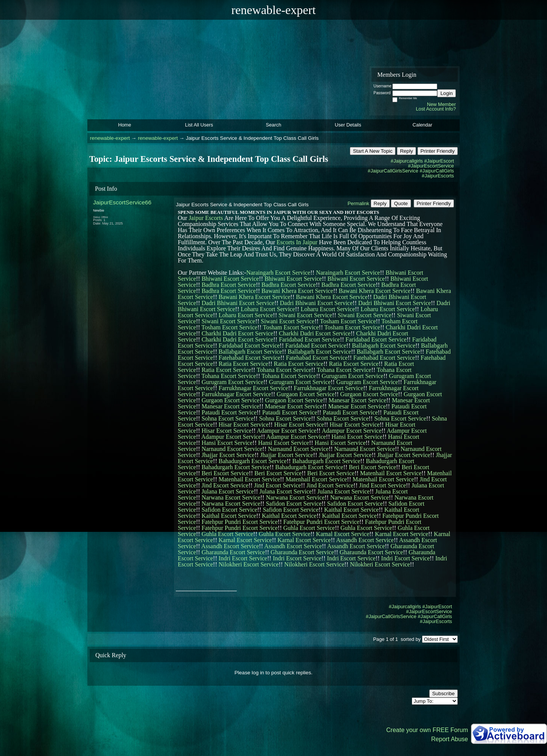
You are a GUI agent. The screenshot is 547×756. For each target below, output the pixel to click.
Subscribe (443, 694)
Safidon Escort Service (294, 504)
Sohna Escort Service (228, 418)
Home (125, 125)
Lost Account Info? (436, 109)
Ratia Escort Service (244, 364)
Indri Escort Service (243, 558)
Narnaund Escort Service (232, 449)
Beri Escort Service (372, 467)
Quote (401, 203)
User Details (348, 125)
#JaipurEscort (439, 161)
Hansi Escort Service (357, 437)
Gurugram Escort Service (353, 376)
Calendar (422, 125)
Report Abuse (450, 739)
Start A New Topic (373, 151)
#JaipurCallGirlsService (393, 171)
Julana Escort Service (228, 491)
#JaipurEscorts (438, 176)
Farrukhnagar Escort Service (254, 388)
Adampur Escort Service (287, 431)
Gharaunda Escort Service (233, 552)
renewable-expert (110, 138)
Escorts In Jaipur (297, 242)
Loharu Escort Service (268, 309)
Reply (406, 151)
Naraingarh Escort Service (278, 273)
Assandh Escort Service (365, 540)
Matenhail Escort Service (391, 473)
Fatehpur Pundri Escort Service (240, 522)
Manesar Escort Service (357, 400)
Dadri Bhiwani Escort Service (238, 303)
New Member (441, 104)
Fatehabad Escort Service (250, 358)
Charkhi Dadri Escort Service (238, 333)
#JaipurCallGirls (437, 171)
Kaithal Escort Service (351, 510)
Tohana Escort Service (284, 370)
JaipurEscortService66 (122, 202)
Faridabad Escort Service (309, 339)
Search (274, 125)
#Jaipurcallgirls (407, 161)
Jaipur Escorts (206, 218)
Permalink (358, 203)
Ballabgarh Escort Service (383, 346)
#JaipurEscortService (431, 166)
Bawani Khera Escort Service (297, 291)
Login (447, 93)
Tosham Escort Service (348, 321)
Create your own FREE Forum (427, 730)
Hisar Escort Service (244, 425)
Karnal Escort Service (343, 534)
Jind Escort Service (225, 485)
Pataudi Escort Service (229, 412)
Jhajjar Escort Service (228, 455)
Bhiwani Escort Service (230, 279)
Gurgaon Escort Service (306, 394)
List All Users (199, 125)
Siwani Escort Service (305, 315)
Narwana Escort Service (231, 497)
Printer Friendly (438, 151)
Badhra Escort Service (229, 285)
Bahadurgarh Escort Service (253, 461)
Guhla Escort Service (309, 528)
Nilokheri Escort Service (249, 564)
